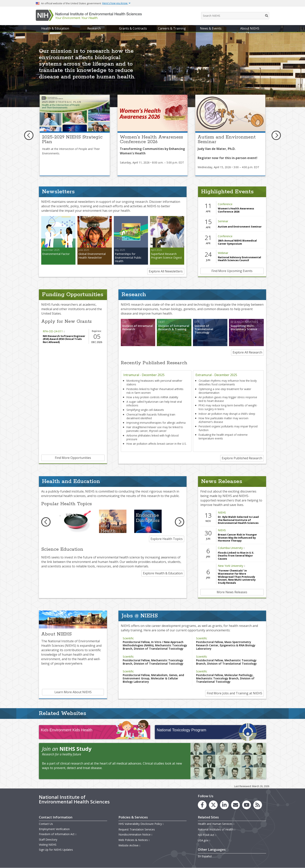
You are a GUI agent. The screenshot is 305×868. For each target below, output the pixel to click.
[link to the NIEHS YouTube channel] (247, 805)
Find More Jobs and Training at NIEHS (234, 693)
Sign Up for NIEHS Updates (56, 850)
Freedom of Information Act (58, 834)
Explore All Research (247, 352)
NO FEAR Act (207, 835)
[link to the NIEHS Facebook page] (202, 805)
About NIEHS (250, 28)
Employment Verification (54, 829)
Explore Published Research (242, 458)
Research (94, 28)
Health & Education (55, 28)
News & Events (211, 28)
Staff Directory (48, 840)
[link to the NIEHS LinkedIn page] (224, 805)
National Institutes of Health (217, 829)
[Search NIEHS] (235, 16)
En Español (205, 856)
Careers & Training (172, 28)
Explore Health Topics (167, 539)
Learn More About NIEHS (73, 692)
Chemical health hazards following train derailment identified (151, 416)
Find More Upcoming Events (232, 271)
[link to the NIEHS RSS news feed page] (258, 805)
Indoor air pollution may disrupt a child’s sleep (227, 414)
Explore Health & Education (163, 573)
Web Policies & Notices (134, 840)
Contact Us (46, 824)
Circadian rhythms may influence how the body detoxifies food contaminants (228, 382)
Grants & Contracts (133, 28)
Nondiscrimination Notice (136, 834)
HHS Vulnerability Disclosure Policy (141, 824)
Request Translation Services (137, 829)
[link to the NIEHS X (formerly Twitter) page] (213, 805)
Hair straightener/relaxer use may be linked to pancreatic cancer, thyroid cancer (155, 429)
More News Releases (232, 592)
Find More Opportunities (73, 458)
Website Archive (130, 845)
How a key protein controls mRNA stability (152, 397)
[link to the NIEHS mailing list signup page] (235, 805)
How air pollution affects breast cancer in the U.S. (156, 444)
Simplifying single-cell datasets (145, 410)
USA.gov (204, 840)
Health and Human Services (216, 824)
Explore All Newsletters (166, 271)
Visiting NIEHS (48, 845)
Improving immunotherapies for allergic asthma (156, 423)
